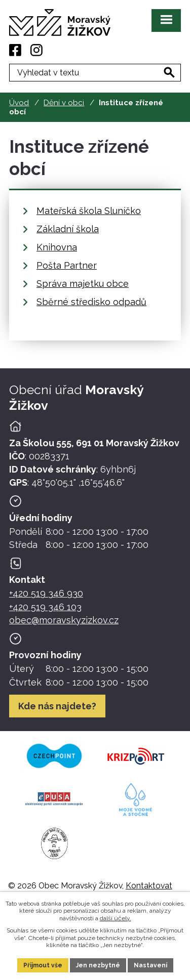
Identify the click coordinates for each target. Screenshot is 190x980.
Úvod (19, 103)
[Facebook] (15, 50)
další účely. (116, 918)
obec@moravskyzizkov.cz (64, 620)
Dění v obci (64, 103)
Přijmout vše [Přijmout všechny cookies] (43, 965)
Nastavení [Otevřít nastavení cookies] (150, 965)
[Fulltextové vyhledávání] (95, 73)
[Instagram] (36, 50)
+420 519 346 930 (46, 593)
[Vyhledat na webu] (169, 72)
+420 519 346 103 (45, 607)
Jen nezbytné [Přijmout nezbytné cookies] (98, 965)
